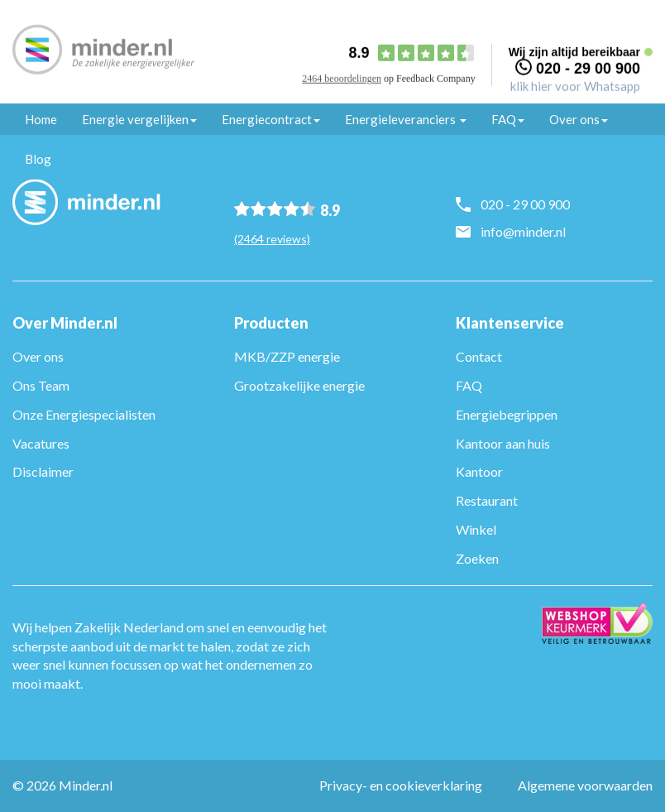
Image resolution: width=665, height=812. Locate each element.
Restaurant (487, 500)
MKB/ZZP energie (287, 356)
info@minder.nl (523, 231)
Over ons (38, 356)
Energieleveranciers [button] (406, 119)
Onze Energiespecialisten (84, 414)
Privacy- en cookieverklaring (401, 785)
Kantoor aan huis (503, 443)
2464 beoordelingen (342, 79)
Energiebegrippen (507, 414)
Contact (479, 356)
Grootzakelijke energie (299, 385)
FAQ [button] (508, 119)
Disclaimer (43, 471)
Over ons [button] (579, 119)
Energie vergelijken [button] (139, 119)
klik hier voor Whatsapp (575, 85)
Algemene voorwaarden (585, 785)
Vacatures (41, 443)
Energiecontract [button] (271, 119)
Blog (38, 159)
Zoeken (477, 558)
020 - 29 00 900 (588, 68)
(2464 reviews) (272, 239)
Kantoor (479, 471)
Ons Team (41, 385)
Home (41, 119)
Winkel (476, 529)
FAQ (469, 385)
